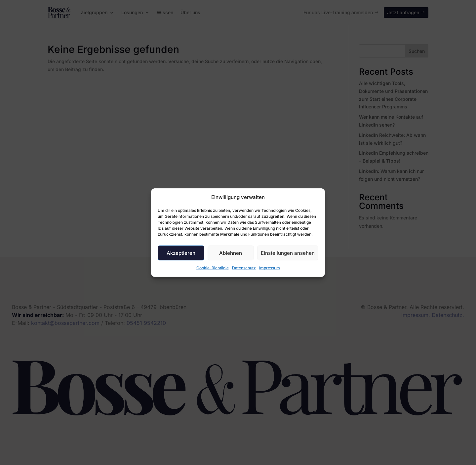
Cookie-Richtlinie (213, 268)
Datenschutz (244, 268)
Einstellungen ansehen (288, 253)
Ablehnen (231, 253)
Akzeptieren (181, 253)
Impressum (270, 268)
